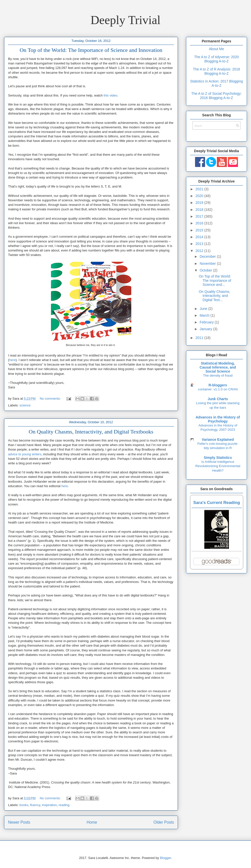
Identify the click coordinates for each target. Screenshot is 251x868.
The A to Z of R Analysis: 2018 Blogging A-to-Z (217, 71)
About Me (217, 49)
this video (111, 95)
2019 (200, 203)
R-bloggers (218, 385)
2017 (200, 216)
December (208, 256)
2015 (200, 230)
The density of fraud (218, 375)
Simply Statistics (218, 458)
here (12, 360)
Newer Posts (19, 822)
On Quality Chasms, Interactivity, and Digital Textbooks (91, 432)
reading (64, 805)
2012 (200, 251)
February (207, 322)
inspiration (49, 805)
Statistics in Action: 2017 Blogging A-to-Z (216, 83)
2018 (200, 210)
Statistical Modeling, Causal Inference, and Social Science (218, 367)
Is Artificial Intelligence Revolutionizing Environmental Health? (218, 466)
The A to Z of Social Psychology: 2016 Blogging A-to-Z (216, 96)
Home (92, 822)
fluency (35, 805)
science (25, 405)
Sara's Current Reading (217, 503)
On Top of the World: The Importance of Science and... (215, 281)
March (205, 315)
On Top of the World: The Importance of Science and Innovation (91, 50)
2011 (200, 338)
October (206, 270)
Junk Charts (218, 399)
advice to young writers (25, 454)
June (204, 309)
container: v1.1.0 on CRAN (218, 389)
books (24, 805)
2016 (200, 223)
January (206, 329)
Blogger (165, 858)
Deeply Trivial (126, 20)
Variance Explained (218, 440)
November (208, 264)
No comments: (51, 399)
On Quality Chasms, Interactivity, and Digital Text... (214, 296)
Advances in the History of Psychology (218, 419)
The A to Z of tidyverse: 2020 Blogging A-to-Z (216, 59)
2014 (200, 237)
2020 (200, 196)
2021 (200, 189)
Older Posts (164, 822)
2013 (200, 244)
